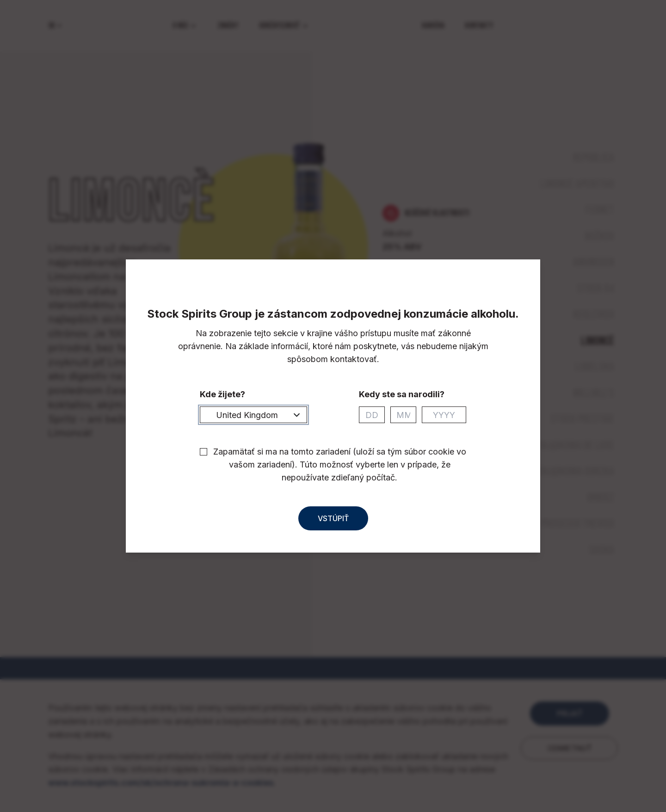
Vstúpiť (333, 527)
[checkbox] (203, 460)
